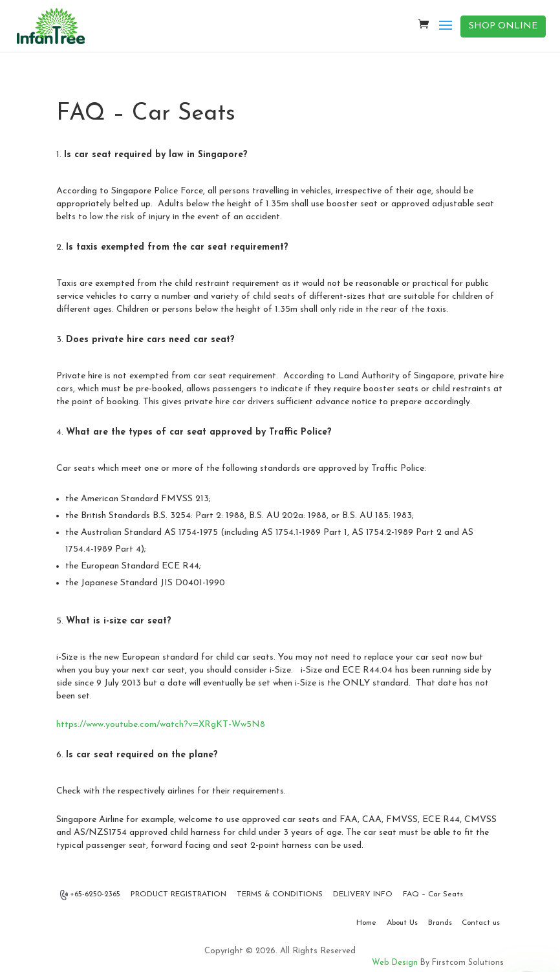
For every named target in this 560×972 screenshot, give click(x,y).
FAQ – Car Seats (433, 894)
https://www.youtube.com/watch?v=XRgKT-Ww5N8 (161, 725)
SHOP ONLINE (503, 26)
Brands (440, 923)
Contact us (481, 923)
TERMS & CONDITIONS (280, 894)
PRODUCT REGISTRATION (178, 894)
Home (366, 923)
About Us (402, 923)
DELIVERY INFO (363, 894)
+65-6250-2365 (91, 895)
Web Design (395, 963)
